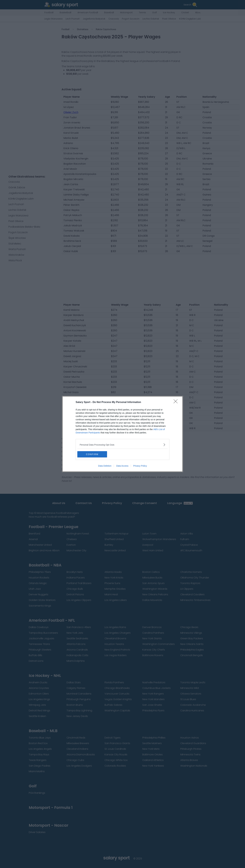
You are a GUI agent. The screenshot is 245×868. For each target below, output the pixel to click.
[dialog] (122, 434)
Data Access (122, 466)
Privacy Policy (140, 466)
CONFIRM (92, 454)
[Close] (177, 402)
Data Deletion (105, 466)
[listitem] (122, 445)
